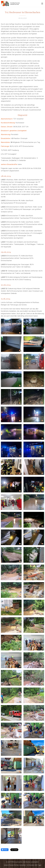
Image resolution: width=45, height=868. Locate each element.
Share (5, 850)
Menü (42, 4)
